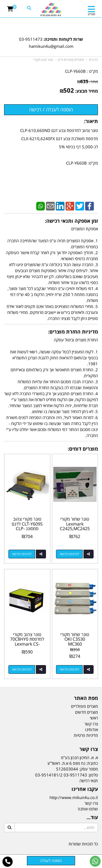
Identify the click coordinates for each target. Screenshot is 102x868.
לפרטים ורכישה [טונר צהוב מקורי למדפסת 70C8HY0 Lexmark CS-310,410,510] (22, 669)
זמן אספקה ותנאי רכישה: (71, 221)
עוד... (92, 817)
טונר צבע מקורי (43, 60)
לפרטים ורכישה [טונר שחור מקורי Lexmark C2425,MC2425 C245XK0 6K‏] (69, 554)
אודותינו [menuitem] (92, 729)
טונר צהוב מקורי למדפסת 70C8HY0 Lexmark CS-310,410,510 (27, 642)
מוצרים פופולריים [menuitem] (84, 706)
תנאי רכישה (89, 781)
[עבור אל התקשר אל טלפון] (8, 862)
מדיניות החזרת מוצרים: (73, 332)
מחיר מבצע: (86, 91)
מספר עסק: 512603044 (77, 769)
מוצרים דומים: (83, 449)
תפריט (92, 14)
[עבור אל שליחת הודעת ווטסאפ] (95, 861)
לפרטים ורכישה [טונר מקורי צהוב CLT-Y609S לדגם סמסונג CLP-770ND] (22, 554)
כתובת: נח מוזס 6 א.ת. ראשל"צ (73, 763)
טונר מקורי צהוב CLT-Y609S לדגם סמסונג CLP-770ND (27, 526)
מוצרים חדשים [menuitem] (86, 712)
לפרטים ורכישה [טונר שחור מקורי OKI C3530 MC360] (69, 669)
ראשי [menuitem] (94, 718)
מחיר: (88, 82)
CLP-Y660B (75, 71)
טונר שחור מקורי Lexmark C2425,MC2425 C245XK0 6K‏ (75, 526)
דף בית (93, 60)
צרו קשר (89, 749)
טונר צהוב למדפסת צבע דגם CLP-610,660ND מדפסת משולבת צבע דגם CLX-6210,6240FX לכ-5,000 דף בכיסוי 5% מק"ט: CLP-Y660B (59, 147)
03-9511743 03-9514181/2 (61, 775)
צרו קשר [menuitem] (91, 724)
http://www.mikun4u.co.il (74, 797)
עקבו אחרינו (85, 789)
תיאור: (91, 121)
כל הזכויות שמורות (83, 844)
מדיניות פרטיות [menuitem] (86, 735)
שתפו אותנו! (88, 809)
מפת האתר (86, 698)
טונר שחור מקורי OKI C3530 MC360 (75, 639)
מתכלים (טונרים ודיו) (71, 60)
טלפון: (93, 775)
